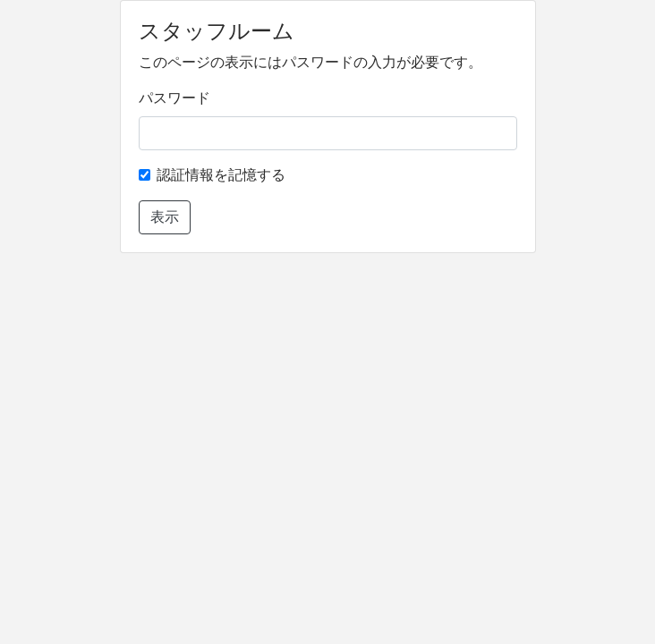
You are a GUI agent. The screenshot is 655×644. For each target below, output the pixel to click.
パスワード (174, 98)
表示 (165, 217)
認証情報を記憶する (221, 175)
